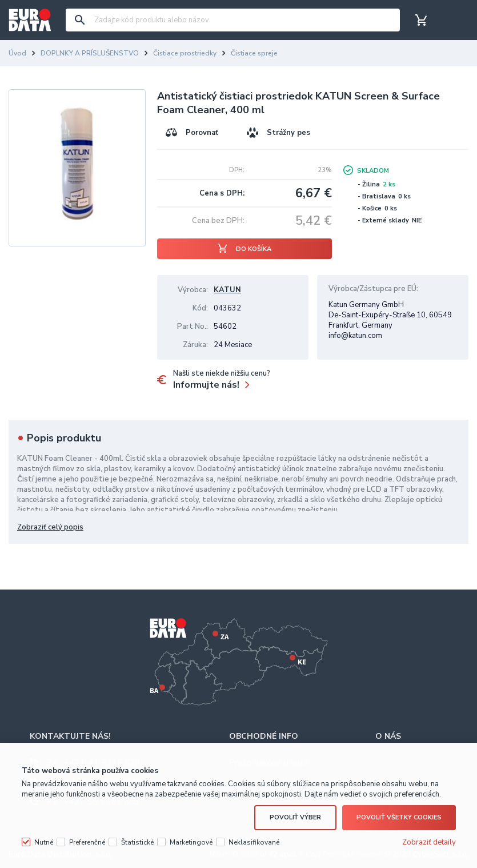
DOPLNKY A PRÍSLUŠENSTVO (90, 53)
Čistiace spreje (254, 53)
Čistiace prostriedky (185, 53)
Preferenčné (87, 833)
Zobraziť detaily (429, 833)
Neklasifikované (254, 833)
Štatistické (137, 833)
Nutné (44, 833)
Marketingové (191, 833)
